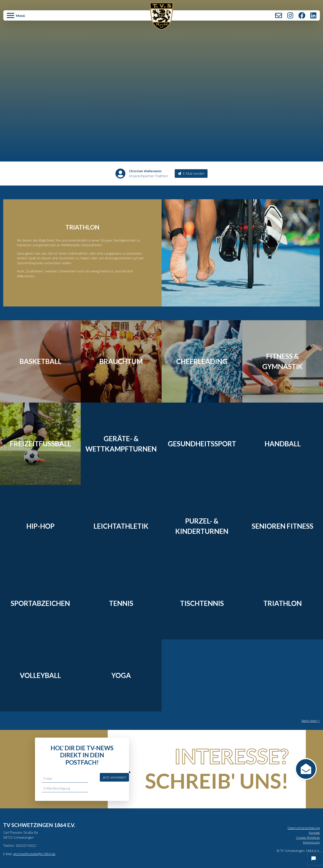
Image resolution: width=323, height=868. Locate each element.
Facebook (302, 15)
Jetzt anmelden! (114, 777)
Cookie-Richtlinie (307, 838)
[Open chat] (314, 859)
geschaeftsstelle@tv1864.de (36, 855)
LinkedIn (313, 15)
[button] (56, 18)
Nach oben (310, 721)
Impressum (311, 844)
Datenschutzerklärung (303, 828)
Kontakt (279, 15)
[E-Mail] (66, 779)
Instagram (290, 15)
